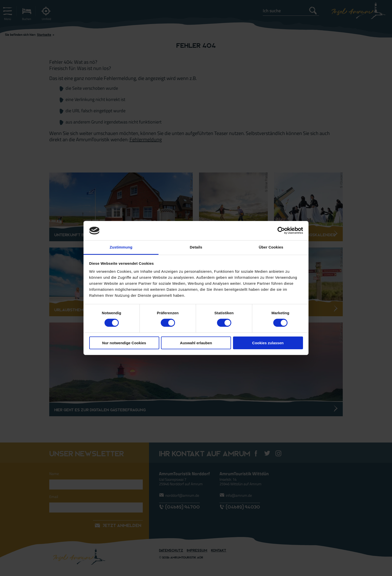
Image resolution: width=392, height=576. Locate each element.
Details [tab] (196, 247)
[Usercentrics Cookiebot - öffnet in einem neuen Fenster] (281, 230)
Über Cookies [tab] (271, 247)
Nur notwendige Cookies (124, 343)
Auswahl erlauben (196, 343)
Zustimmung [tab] (121, 247)
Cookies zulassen (268, 343)
